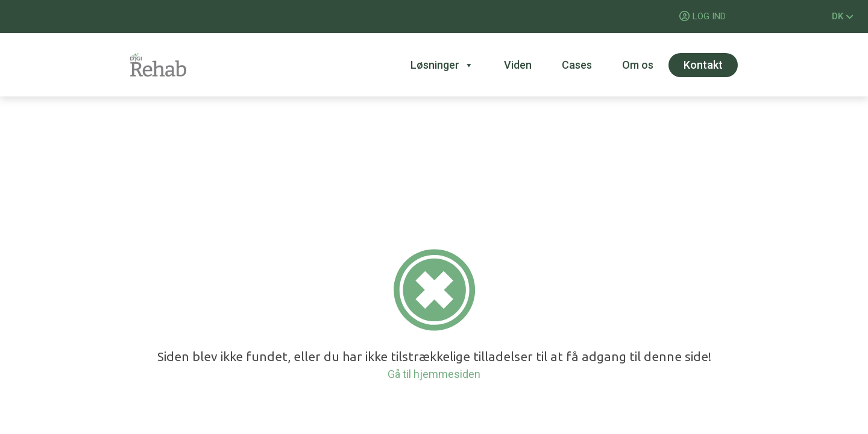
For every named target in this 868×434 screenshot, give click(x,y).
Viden (518, 65)
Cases (577, 65)
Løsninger (442, 65)
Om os (638, 65)
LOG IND (709, 16)
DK (843, 16)
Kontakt (703, 65)
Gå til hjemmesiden (434, 374)
